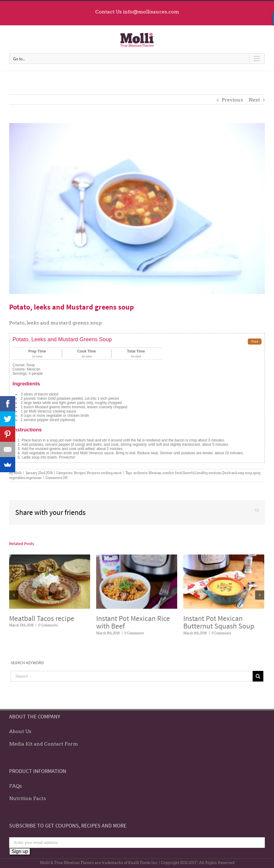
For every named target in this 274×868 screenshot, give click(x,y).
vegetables (17, 478)
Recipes (80, 473)
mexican (215, 473)
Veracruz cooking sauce (104, 473)
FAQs (16, 786)
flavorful (189, 473)
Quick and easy (233, 473)
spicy (257, 473)
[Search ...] (132, 676)
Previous (232, 100)
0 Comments (48, 625)
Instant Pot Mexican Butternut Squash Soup (219, 622)
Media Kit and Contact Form (44, 744)
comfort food (172, 473)
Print (255, 342)
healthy (202, 473)
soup (248, 473)
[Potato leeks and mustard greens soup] (137, 209)
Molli (18, 473)
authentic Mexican (147, 473)
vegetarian (34, 478)
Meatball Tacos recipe (42, 618)
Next (254, 100)
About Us (20, 731)
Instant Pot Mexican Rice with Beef (133, 622)
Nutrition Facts (28, 798)
